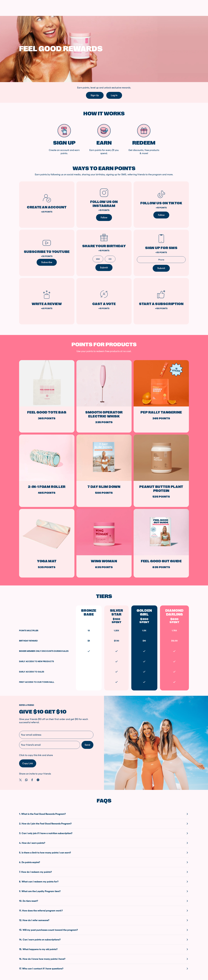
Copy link (28, 763)
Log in (114, 95)
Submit (161, 268)
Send (87, 745)
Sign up (95, 95)
